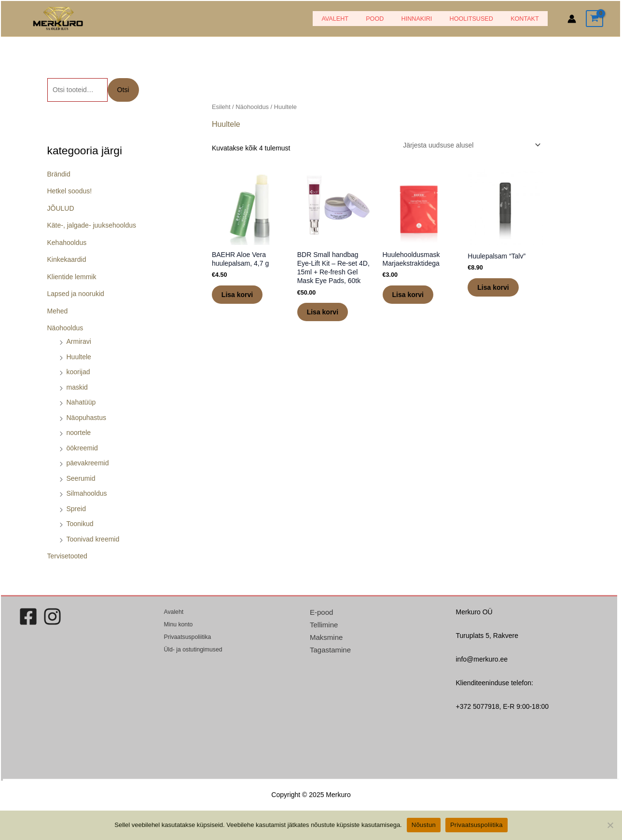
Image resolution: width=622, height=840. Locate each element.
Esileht (221, 107)
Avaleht (359, 19)
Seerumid (81, 478)
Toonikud (80, 524)
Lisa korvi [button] (237, 295)
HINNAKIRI (430, 19)
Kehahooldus (67, 243)
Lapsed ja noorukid (76, 294)
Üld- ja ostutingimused (193, 650)
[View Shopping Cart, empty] (594, 19)
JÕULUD (61, 208)
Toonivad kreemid (93, 539)
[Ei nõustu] (610, 825)
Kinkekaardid (67, 259)
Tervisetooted (67, 556)
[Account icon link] (572, 19)
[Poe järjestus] (470, 145)
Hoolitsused (479, 19)
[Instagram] (52, 616)
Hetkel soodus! (70, 191)
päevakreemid (88, 463)
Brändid (59, 174)
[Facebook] (28, 616)
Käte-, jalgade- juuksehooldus (92, 225)
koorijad (78, 372)
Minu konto (178, 624)
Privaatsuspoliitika (187, 637)
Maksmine (326, 637)
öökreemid (82, 448)
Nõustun (424, 825)
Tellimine (324, 625)
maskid (77, 387)
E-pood (321, 612)
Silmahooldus (87, 493)
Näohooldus (65, 328)
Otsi (123, 90)
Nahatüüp (81, 402)
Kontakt (528, 19)
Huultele (79, 357)
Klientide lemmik (72, 277)
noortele (79, 433)
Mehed (58, 311)
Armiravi (79, 341)
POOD (394, 19)
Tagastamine (330, 650)
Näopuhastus (87, 418)
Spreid (76, 509)
